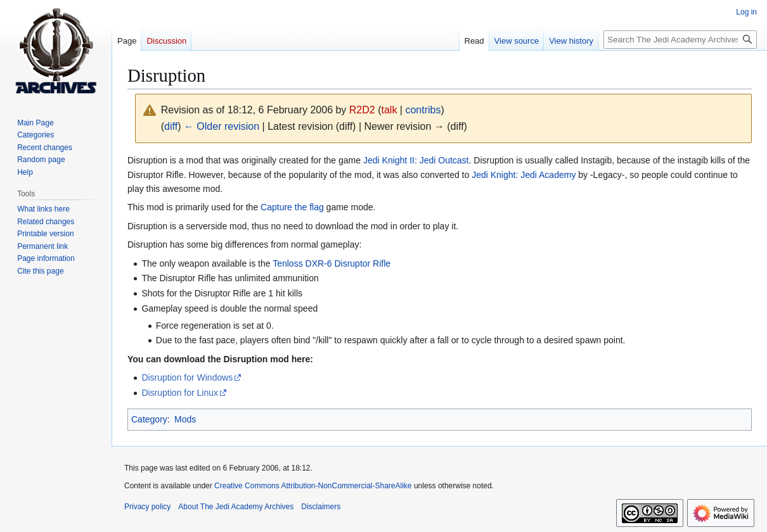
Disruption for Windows (187, 377)
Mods (185, 419)
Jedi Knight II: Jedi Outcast (416, 160)
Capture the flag (292, 207)
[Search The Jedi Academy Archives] (680, 40)
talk (390, 110)
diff (171, 126)
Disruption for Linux (180, 393)
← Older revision (222, 126)
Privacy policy (147, 507)
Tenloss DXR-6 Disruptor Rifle (332, 263)
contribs (423, 110)
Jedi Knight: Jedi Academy (524, 175)
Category (149, 419)
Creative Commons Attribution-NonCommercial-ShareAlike (313, 486)
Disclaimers (321, 507)
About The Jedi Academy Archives (236, 507)
